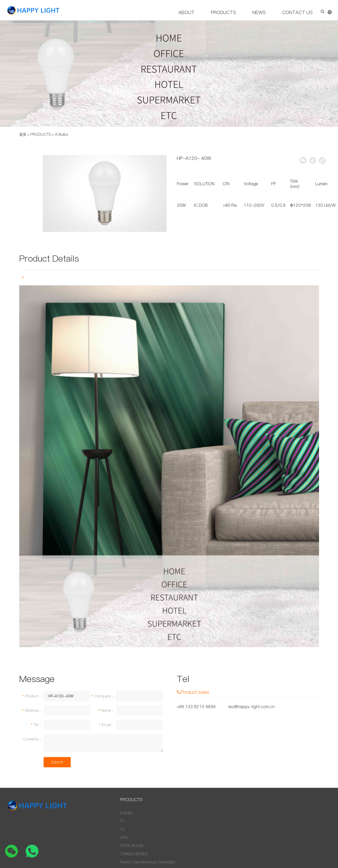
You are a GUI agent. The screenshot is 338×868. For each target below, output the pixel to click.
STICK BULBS (132, 846)
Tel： (36, 725)
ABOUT (186, 12)
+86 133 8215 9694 (196, 707)
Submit (57, 762)
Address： (32, 710)
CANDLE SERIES (134, 854)
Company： (103, 696)
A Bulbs (62, 135)
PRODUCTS (223, 12)
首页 (23, 135)
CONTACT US (297, 12)
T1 (122, 821)
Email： (106, 725)
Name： (106, 710)
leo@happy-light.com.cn (252, 707)
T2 (122, 829)
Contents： (33, 739)
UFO (124, 838)
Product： (32, 696)
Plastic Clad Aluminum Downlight (148, 862)
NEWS (259, 12)
